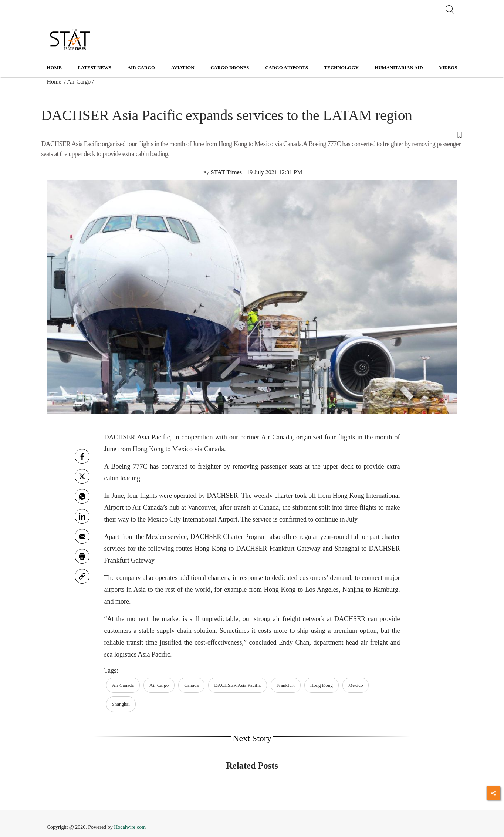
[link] (82, 576)
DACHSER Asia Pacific (237, 685)
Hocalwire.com (130, 827)
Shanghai (121, 704)
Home (55, 68)
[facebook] (82, 456)
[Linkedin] (82, 516)
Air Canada (123, 685)
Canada (191, 685)
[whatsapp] (82, 496)
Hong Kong (322, 685)
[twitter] (82, 476)
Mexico (356, 685)
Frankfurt (286, 685)
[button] (252, 135)
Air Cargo (79, 82)
